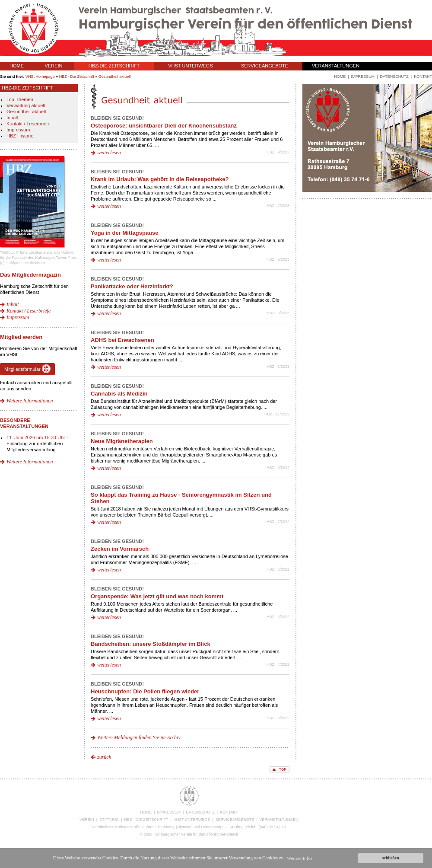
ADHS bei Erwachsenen (122, 340)
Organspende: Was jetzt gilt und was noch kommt (157, 596)
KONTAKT (229, 812)
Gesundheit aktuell (115, 77)
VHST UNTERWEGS (191, 66)
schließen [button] (391, 858)
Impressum (18, 130)
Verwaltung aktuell (26, 105)
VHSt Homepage (40, 77)
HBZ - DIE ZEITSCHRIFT (146, 820)
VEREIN (54, 66)
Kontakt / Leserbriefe (29, 124)
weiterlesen (109, 153)
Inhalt (12, 118)
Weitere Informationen (30, 401)
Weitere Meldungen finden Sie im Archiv (139, 737)
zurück (104, 757)
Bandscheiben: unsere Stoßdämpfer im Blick (151, 644)
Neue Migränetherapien (122, 441)
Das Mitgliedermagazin (30, 275)
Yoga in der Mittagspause (125, 233)
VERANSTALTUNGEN (336, 66)
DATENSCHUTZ (200, 812)
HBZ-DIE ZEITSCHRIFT (114, 66)
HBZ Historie (20, 136)
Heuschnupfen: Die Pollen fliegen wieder (145, 691)
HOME (17, 66)
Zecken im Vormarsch (120, 549)
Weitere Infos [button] (300, 858)
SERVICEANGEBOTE (265, 66)
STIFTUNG (109, 820)
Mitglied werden (21, 337)
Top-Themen (20, 99)
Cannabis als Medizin (119, 394)
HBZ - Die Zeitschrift (77, 77)
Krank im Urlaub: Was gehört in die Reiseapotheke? (160, 179)
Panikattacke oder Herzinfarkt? (132, 286)
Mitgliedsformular (27, 369)
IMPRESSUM (169, 812)
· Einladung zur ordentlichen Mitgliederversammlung (37, 444)
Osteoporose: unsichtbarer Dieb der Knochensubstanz (164, 126)
